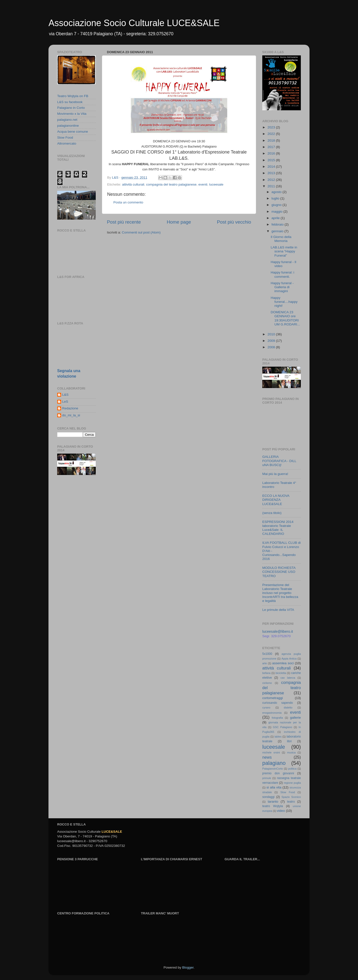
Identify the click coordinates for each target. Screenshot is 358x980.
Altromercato (67, 143)
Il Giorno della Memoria (281, 239)
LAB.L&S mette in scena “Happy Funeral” (284, 251)
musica (291, 752)
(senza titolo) (272, 513)
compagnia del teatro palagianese (171, 184)
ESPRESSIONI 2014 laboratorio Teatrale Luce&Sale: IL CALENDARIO (278, 528)
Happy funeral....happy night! (284, 302)
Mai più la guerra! (275, 474)
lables (278, 737)
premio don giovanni (278, 773)
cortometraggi (273, 698)
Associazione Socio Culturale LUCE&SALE (134, 23)
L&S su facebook (70, 102)
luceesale (216, 184)
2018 (272, 140)
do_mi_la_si (71, 415)
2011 (272, 186)
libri (289, 741)
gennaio (278, 231)
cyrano (266, 707)
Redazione (70, 408)
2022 (272, 134)
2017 (272, 147)
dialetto (288, 707)
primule (267, 778)
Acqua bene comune (73, 132)
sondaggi (268, 797)
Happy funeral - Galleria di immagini (282, 287)
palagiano (274, 763)
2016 (272, 153)
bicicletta (281, 673)
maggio (277, 212)
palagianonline (68, 126)
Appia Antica (289, 659)
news (267, 757)
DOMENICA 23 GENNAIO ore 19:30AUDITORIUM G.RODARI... (285, 318)
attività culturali (133, 184)
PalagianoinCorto (273, 769)
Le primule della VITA (278, 610)
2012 (272, 180)
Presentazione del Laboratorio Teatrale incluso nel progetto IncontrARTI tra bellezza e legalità (280, 593)
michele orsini (271, 752)
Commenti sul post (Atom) (141, 232)
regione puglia (292, 783)
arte (265, 663)
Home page (179, 222)
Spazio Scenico (291, 797)
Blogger (188, 967)
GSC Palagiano (283, 727)
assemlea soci (283, 663)
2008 (272, 347)
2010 (272, 334)
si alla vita (274, 787)
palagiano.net (67, 120)
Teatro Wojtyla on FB (73, 96)
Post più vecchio (234, 222)
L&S (65, 395)
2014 (272, 167)
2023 (272, 127)
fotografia (277, 718)
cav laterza (288, 678)
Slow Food (65, 137)
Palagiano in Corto (71, 108)
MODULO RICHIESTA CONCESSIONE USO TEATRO (279, 572)
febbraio (278, 224)
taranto (273, 802)
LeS (65, 402)
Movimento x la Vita (72, 114)
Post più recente (124, 222)
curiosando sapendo (278, 703)
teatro (291, 802)
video (281, 811)
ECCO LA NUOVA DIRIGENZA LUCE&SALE (276, 500)
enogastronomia (272, 713)
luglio (276, 198)
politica (292, 769)
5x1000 (267, 654)
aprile (276, 218)
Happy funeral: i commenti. (283, 274)
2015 (272, 160)
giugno (277, 205)
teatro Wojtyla (273, 806)
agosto (277, 192)
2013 (272, 173)
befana (266, 673)
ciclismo (267, 683)
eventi (203, 184)
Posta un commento (128, 202)
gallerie (296, 718)
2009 (272, 341)
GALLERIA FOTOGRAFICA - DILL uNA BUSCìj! (279, 461)
